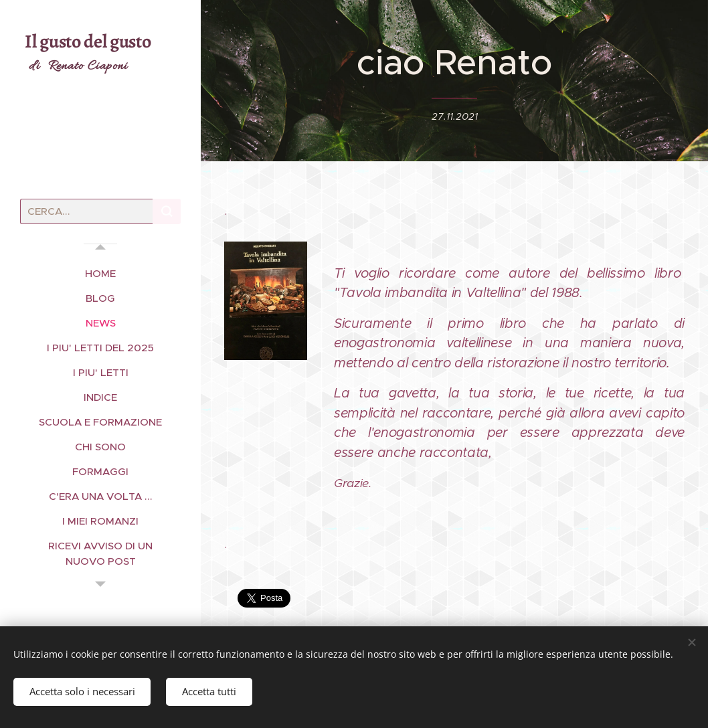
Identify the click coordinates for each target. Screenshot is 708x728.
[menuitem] (100, 273)
